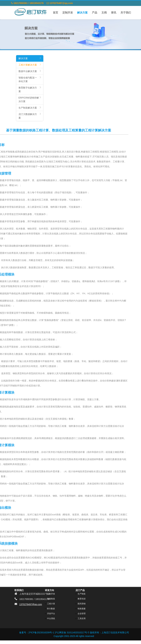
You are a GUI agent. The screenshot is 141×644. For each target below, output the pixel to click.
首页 (55, 13)
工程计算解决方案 (30, 65)
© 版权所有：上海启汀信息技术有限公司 (108, 632)
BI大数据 (51, 609)
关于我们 (126, 13)
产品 (95, 13)
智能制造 (51, 599)
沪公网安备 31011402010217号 (71, 632)
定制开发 (68, 13)
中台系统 (51, 619)
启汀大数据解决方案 (30, 116)
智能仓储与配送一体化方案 (30, 79)
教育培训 (82, 599)
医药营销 (82, 604)
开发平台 (51, 614)
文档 (104, 13)
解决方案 (82, 13)
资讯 (114, 13)
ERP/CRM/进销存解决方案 (30, 99)
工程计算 (51, 604)
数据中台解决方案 (30, 71)
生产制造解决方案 (30, 108)
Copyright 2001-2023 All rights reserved (74, 636)
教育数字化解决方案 (30, 89)
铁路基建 (82, 609)
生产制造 (82, 594)
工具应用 (82, 619)
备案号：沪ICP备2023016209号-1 (37, 632)
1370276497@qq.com (60, 3)
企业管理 (82, 614)
